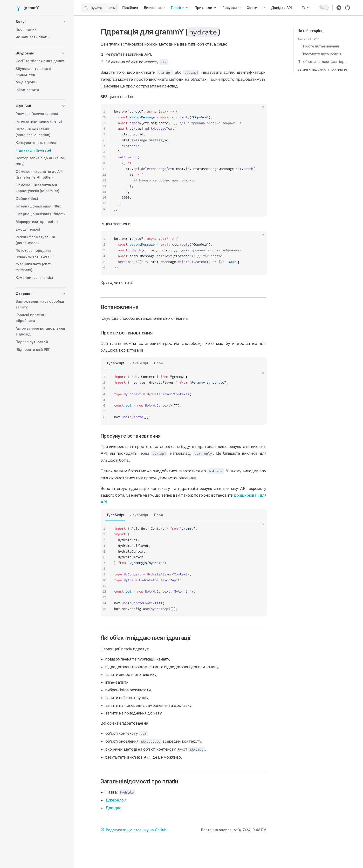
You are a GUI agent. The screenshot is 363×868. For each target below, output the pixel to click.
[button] (41, 22)
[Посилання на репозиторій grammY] (348, 8)
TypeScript (115, 363)
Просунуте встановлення (323, 54)
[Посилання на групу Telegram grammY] (339, 8)
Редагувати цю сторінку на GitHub (134, 830)
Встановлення (310, 38)
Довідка (113, 808)
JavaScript (139, 363)
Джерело (115, 800)
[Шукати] (100, 8)
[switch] (324, 8)
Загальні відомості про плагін (322, 69)
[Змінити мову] (306, 8)
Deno (159, 363)
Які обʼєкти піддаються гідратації (323, 62)
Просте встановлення (320, 46)
